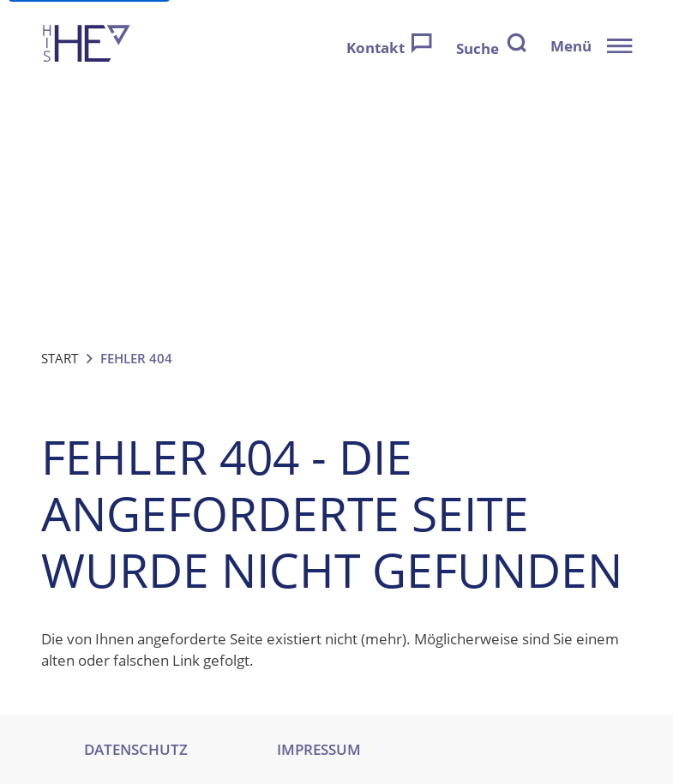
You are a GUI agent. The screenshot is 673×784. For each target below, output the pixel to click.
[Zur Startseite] (87, 46)
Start (60, 358)
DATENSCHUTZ (136, 749)
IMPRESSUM (319, 749)
